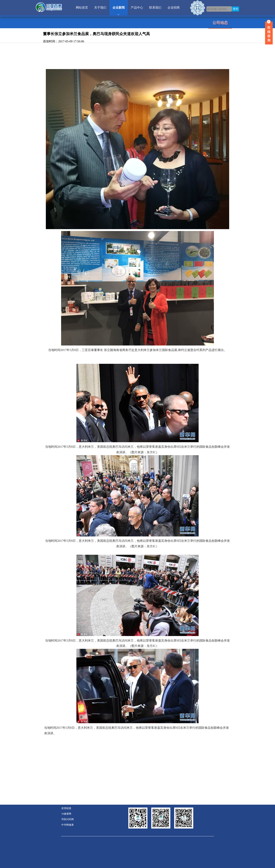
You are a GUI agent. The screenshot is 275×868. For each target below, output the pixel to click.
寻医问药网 (68, 819)
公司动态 (220, 23)
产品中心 (137, 8)
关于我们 (100, 8)
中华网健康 (68, 825)
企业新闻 (119, 8)
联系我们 (155, 8)
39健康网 (66, 814)
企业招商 (174, 8)
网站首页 (82, 8)
